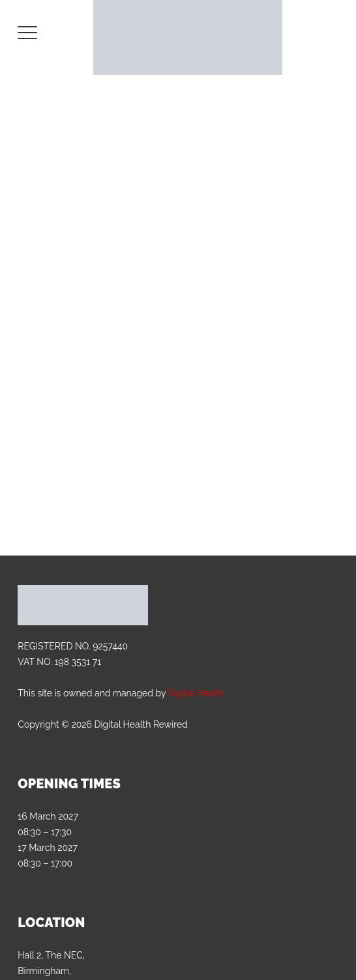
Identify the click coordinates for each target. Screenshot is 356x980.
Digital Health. (197, 693)
